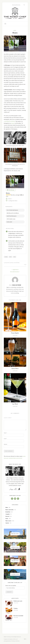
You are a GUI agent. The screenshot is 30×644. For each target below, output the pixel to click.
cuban (6, 257)
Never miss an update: (11, 586)
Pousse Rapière (15, 333)
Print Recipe (11, 190)
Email (5, 439)
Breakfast (8, 512)
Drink (15, 31)
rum (15, 257)
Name (5, 433)
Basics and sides (10, 510)
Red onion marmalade (18, 616)
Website (5, 444)
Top (25, 639)
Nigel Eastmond (15, 263)
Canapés (8, 514)
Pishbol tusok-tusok (18, 601)
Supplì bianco (15, 270)
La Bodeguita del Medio (9, 121)
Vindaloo (16, 608)
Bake (7, 507)
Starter (7, 523)
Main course (8, 521)
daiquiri (13, 123)
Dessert (7, 516)
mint (11, 257)
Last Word (15, 404)
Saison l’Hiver (15, 369)
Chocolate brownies (15, 272)
